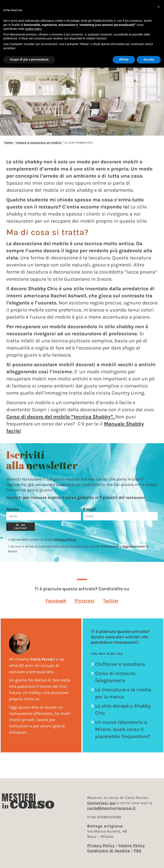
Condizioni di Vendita (109, 851)
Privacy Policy (65, 539)
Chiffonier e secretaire (120, 664)
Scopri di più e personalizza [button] (29, 59)
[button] (56, 601)
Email (89, 509)
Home (8, 143)
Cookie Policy (132, 845)
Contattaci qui (102, 803)
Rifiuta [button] (124, 59)
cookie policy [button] (33, 29)
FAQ (138, 851)
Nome (13, 509)
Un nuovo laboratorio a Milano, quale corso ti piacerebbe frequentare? (123, 729)
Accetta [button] (149, 59)
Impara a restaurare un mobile (38, 143)
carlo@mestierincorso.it (111, 808)
